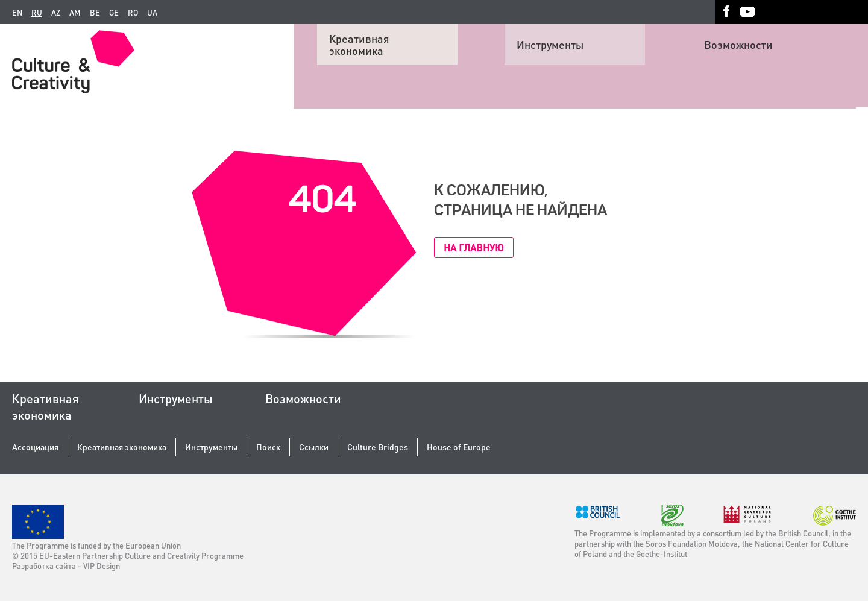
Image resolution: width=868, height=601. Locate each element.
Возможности (738, 44)
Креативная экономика (359, 44)
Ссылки (314, 447)
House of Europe (459, 447)
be (95, 13)
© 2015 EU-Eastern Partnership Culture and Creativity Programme (128, 555)
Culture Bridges (378, 447)
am (75, 13)
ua (152, 13)
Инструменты (550, 44)
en (17, 13)
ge (114, 13)
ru (37, 13)
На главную (474, 247)
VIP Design (102, 566)
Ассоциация (35, 447)
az (56, 13)
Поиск (268, 447)
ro (133, 13)
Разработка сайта (44, 566)
